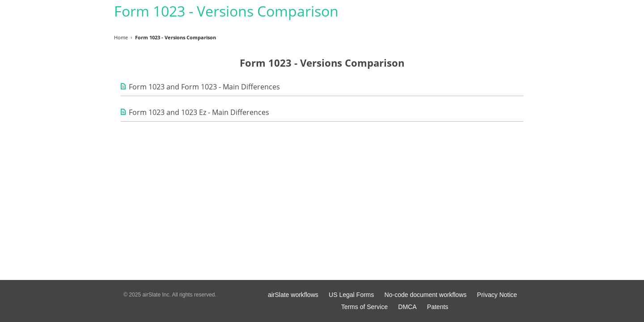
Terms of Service (364, 307)
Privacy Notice (497, 295)
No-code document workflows (426, 295)
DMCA (407, 307)
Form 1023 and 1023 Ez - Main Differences (199, 112)
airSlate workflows (293, 295)
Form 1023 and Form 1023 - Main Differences (204, 87)
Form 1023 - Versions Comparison (226, 11)
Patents (438, 307)
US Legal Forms (351, 295)
